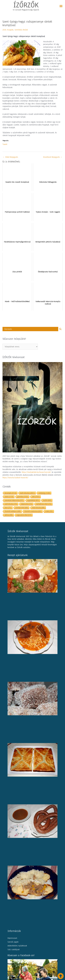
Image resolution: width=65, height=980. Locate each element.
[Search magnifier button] (60, 329)
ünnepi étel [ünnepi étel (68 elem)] (22, 508)
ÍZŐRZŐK (26, 5)
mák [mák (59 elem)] (49, 511)
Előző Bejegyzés (10, 157)
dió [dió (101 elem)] (36, 497)
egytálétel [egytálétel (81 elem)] (33, 500)
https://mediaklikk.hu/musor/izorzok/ (36, 472)
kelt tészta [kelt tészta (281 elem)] (27, 493)
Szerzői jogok (13, 942)
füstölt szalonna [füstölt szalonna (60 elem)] (33, 511)
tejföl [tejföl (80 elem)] (47, 500)
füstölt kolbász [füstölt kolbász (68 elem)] (13, 511)
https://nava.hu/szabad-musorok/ (15, 478)
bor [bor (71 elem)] (8, 508)
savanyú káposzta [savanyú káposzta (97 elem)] (14, 500)
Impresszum (12, 938)
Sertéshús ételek (21, 30)
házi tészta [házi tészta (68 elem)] (38, 508)
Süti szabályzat (14, 949)
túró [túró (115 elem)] (9, 497)
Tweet (5, 144)
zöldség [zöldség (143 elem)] (44, 493)
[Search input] (31, 329)
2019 (4, 30)
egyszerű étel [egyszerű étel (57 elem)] (24, 515)
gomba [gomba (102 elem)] (23, 497)
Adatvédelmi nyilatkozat (17, 946)
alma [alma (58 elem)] (9, 515)
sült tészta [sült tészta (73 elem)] (11, 504)
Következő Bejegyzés (53, 157)
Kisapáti (10, 30)
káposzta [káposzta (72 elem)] (27, 504)
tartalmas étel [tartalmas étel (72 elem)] (44, 504)
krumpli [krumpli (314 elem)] (11, 493)
